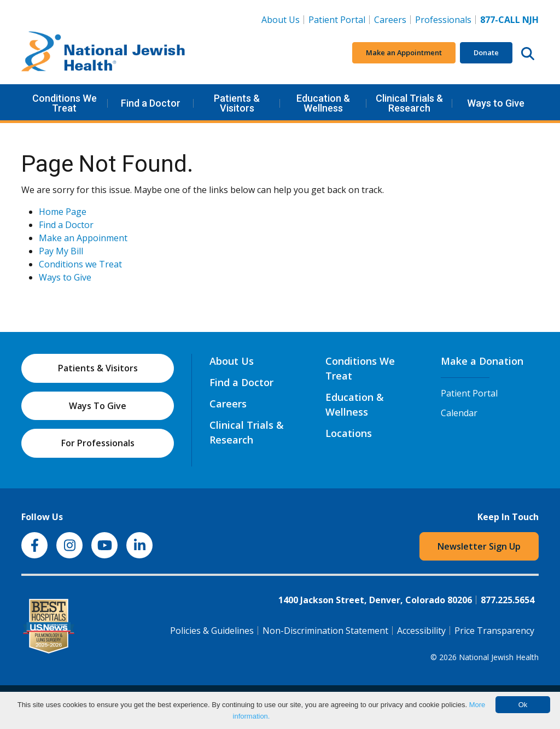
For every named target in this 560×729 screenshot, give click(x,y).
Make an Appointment (404, 53)
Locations (349, 433)
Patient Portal (337, 20)
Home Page (63, 212)
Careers (392, 19)
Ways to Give (496, 103)
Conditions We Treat (65, 103)
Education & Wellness (323, 103)
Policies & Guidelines (212, 631)
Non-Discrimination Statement (325, 631)
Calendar (459, 413)
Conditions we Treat (80, 264)
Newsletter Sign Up (479, 546)
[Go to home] (103, 53)
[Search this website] (528, 53)
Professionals (443, 20)
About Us (281, 20)
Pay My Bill (61, 251)
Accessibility (421, 631)
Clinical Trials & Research (409, 103)
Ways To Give (98, 406)
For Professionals (98, 443)
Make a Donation (482, 361)
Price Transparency (494, 631)
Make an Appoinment (83, 238)
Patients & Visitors (237, 103)
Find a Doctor (151, 103)
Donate (486, 53)
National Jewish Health (499, 657)
